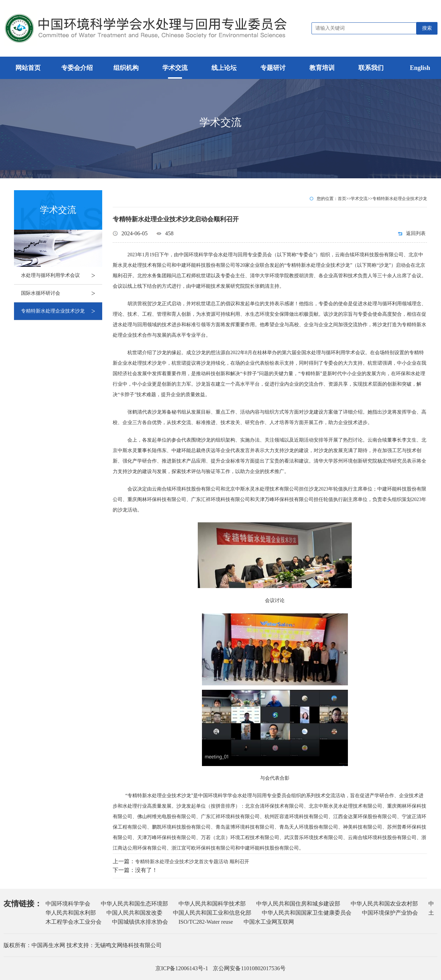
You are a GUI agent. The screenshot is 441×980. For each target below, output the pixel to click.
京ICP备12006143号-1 (182, 968)
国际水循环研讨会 (62, 293)
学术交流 (359, 199)
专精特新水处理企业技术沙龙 (62, 311)
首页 (342, 199)
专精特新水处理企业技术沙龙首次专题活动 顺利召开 (192, 862)
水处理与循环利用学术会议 (62, 276)
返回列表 (416, 233)
